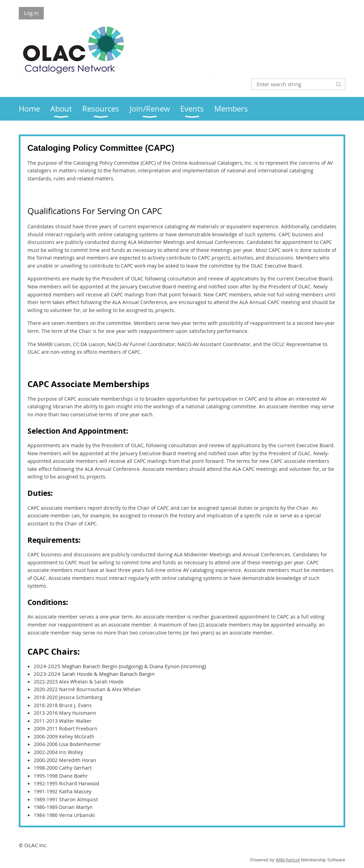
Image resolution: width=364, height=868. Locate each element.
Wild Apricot (288, 860)
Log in (31, 13)
